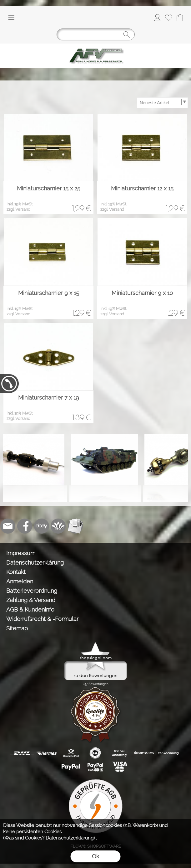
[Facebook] (25, 526)
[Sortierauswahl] (162, 103)
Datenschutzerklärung (35, 563)
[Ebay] (42, 526)
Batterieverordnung (32, 591)
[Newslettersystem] (75, 526)
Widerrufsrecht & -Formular (42, 619)
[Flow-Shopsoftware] (58, 526)
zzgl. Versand (18, 209)
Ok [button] (95, 856)
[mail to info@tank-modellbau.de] (8, 526)
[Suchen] (96, 34)
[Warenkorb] (180, 18)
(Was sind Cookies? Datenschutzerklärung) (49, 838)
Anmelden (20, 581)
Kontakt (16, 572)
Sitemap (17, 628)
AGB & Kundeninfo (30, 610)
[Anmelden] (157, 18)
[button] (11, 18)
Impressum (21, 553)
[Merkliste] (168, 18)
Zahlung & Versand (31, 600)
